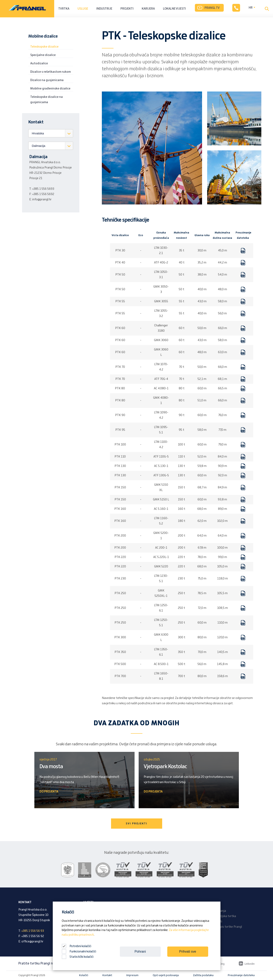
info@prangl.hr (42, 200)
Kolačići (84, 975)
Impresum (132, 975)
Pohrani (140, 952)
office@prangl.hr (32, 942)
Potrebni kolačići (76, 946)
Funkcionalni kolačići (79, 952)
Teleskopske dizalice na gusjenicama (47, 100)
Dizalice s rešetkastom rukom (51, 72)
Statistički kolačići (78, 957)
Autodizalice (39, 64)
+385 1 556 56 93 (33, 931)
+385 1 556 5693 (43, 189)
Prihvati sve (188, 952)
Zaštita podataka (203, 975)
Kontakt (107, 975)
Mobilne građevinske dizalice (50, 89)
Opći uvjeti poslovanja (166, 975)
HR (251, 8)
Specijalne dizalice (43, 55)
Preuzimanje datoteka (241, 975)
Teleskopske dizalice (44, 47)
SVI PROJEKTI (136, 824)
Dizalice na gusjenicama (47, 80)
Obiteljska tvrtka (225, 916)
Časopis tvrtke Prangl (228, 927)
